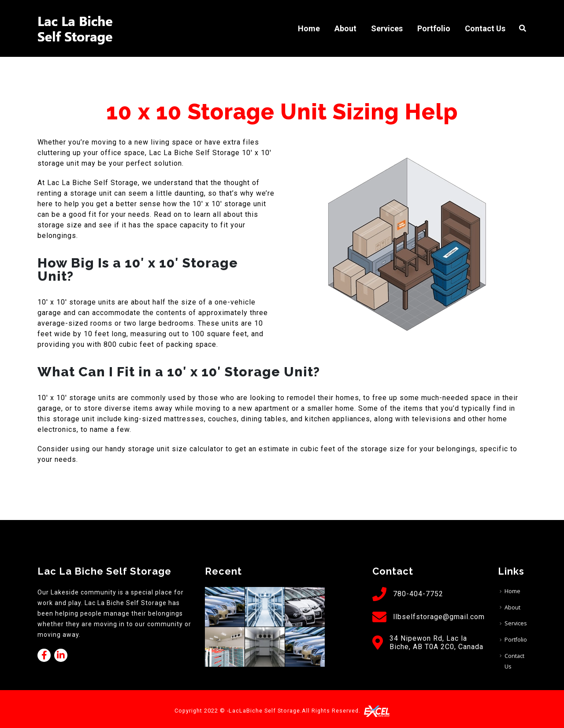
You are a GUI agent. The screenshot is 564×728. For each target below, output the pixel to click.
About (345, 28)
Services (387, 28)
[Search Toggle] (523, 29)
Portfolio (434, 28)
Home (309, 28)
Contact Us (485, 28)
